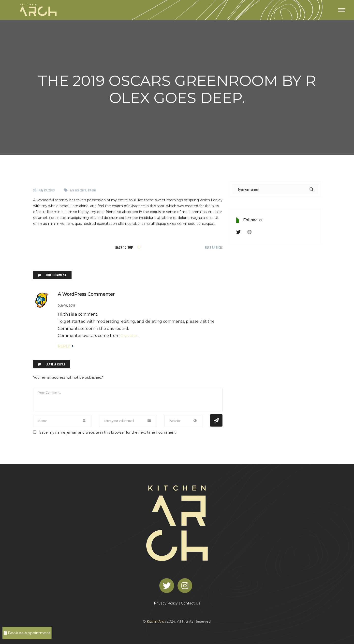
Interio (92, 190)
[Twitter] (168, 585)
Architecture (78, 190)
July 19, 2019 (47, 190)
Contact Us (191, 603)
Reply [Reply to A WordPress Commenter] (66, 346)
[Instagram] (186, 585)
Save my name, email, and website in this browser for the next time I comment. (108, 432)
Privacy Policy (166, 603)
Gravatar (129, 336)
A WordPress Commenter (86, 294)
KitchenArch (156, 621)
